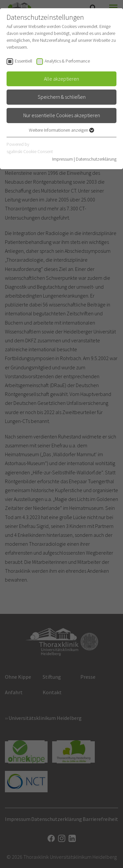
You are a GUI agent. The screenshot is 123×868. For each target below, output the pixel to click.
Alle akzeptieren (61, 79)
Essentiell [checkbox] (23, 61)
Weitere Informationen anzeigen (61, 130)
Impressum (62, 159)
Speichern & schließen (62, 97)
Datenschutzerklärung (96, 159)
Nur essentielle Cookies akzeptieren (62, 115)
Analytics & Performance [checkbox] (67, 61)
